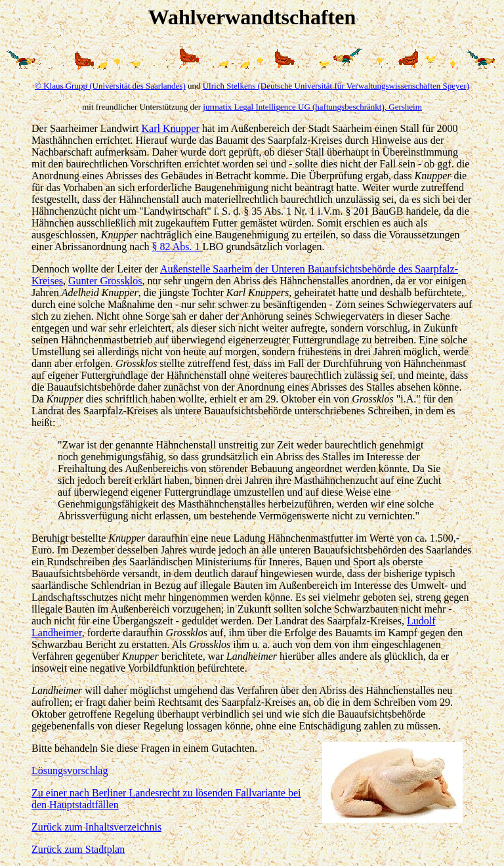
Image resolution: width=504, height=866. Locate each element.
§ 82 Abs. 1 (178, 247)
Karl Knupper (170, 128)
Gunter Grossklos (105, 281)
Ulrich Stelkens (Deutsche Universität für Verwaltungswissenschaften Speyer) (336, 86)
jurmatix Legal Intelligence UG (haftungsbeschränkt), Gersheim (312, 107)
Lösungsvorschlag (70, 770)
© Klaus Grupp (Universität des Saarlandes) (110, 86)
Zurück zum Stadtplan (78, 849)
